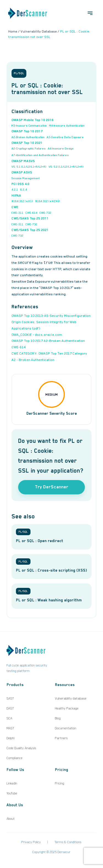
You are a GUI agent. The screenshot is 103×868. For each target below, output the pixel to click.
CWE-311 (17, 213)
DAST (10, 708)
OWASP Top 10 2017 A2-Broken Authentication (48, 341)
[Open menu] (90, 13)
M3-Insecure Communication (29, 125)
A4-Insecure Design (61, 148)
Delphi (11, 738)
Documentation (66, 728)
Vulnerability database (71, 698)
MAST (10, 728)
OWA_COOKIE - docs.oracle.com (37, 335)
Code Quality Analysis (21, 748)
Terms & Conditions (68, 842)
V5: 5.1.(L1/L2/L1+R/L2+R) (29, 167)
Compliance (15, 758)
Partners (61, 738)
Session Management (26, 178)
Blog (58, 718)
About (11, 819)
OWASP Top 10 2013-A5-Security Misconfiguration (51, 316)
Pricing (60, 783)
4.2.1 (15, 189)
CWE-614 (31, 213)
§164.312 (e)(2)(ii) (48, 201)
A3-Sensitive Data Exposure (65, 137)
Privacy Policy (31, 842)
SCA (9, 718)
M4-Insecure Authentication (67, 125)
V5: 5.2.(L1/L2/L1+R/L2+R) (66, 167)
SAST (10, 698)
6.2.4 (24, 189)
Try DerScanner (52, 487)
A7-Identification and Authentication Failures (40, 155)
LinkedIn (12, 783)
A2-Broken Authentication (28, 137)
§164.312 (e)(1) (22, 201)
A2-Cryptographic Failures (29, 148)
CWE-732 (45, 213)
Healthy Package (67, 708)
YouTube (12, 793)
